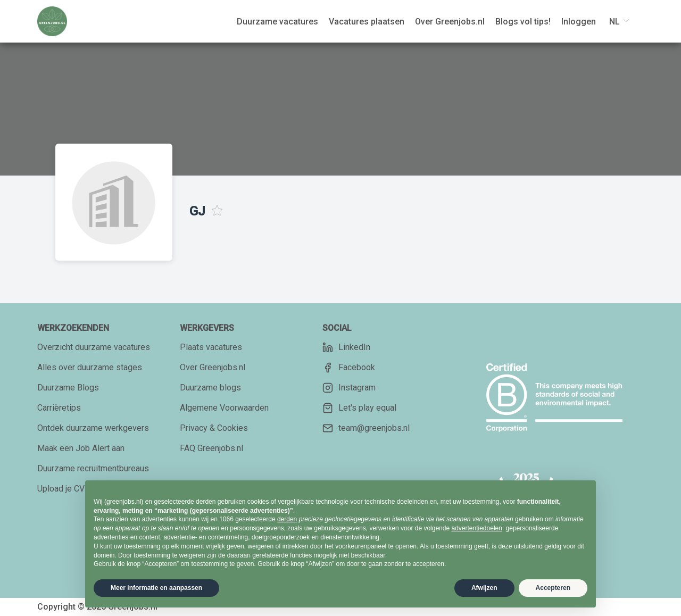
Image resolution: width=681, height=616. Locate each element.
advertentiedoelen (476, 528)
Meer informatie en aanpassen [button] (156, 588)
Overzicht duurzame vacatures (94, 347)
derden (287, 519)
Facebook (349, 368)
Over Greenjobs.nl (213, 367)
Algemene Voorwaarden (224, 408)
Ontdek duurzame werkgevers (93, 428)
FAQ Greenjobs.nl (211, 448)
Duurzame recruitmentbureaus (93, 468)
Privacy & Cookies (214, 428)
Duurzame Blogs (68, 388)
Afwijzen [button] (484, 588)
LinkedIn (346, 347)
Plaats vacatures (211, 347)
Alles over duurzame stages (90, 367)
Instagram (349, 388)
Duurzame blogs (210, 388)
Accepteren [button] (553, 588)
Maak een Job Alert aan (81, 448)
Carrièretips (59, 408)
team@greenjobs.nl (366, 428)
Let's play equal (359, 408)
